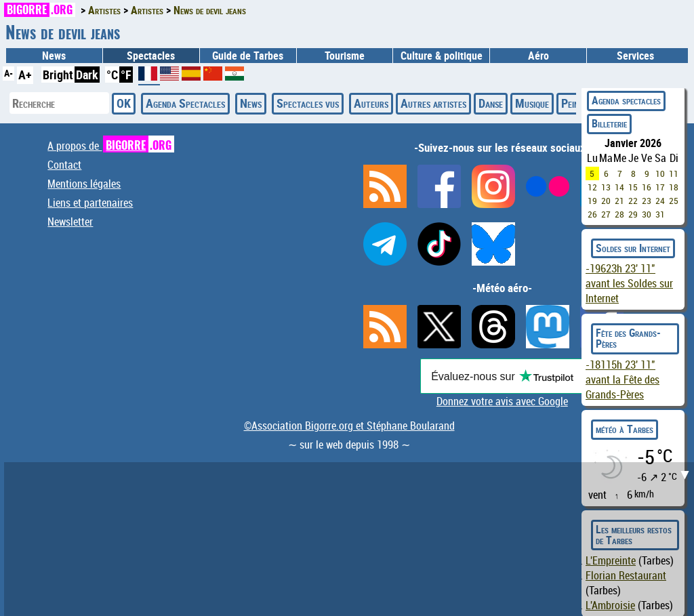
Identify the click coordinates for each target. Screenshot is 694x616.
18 (674, 187)
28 (619, 214)
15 (633, 187)
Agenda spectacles (626, 100)
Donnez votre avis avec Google (502, 401)
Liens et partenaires (90, 203)
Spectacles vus (308, 103)
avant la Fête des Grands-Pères (622, 379)
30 (647, 214)
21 (619, 201)
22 (633, 201)
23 (647, 201)
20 (606, 201)
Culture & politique (442, 56)
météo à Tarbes (625, 429)
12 (592, 187)
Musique (532, 103)
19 (592, 201)
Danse (491, 103)
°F (126, 75)
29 (633, 214)
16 (647, 187)
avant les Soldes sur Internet (629, 283)
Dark (87, 75)
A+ (25, 75)
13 (606, 187)
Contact (64, 165)
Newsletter (70, 222)
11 (674, 173)
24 (660, 201)
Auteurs (371, 103)
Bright (58, 75)
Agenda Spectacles (185, 103)
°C (112, 75)
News (54, 56)
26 (592, 214)
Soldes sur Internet (633, 248)
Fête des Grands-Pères (628, 338)
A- (8, 73)
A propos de (111, 146)
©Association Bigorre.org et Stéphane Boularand (349, 426)
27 (606, 214)
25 (674, 201)
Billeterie (609, 123)
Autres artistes (433, 103)
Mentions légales (84, 184)
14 (619, 187)
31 (660, 214)
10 (660, 173)
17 (660, 187)
